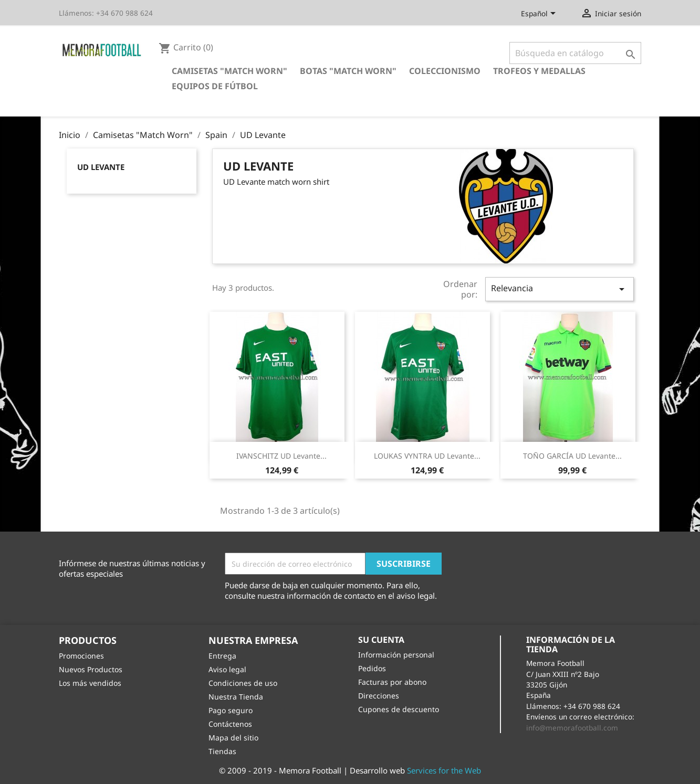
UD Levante (101, 167)
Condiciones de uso (243, 683)
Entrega (222, 656)
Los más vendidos (90, 683)
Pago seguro (231, 710)
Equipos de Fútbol (215, 86)
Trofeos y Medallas (539, 71)
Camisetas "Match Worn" (229, 71)
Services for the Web (444, 770)
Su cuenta (381, 640)
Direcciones (379, 696)
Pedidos (372, 668)
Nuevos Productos (91, 669)
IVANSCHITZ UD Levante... (281, 456)
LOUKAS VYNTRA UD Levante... (427, 456)
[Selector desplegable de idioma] (540, 14)
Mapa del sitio (233, 738)
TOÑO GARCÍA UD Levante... (572, 456)
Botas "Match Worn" (348, 71)
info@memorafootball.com (572, 728)
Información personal (396, 655)
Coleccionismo (445, 71)
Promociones (81, 656)
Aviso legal (227, 669)
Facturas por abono (392, 682)
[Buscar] (575, 53)
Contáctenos (230, 724)
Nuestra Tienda (236, 697)
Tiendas (222, 751)
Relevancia (559, 289)
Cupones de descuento (399, 709)
